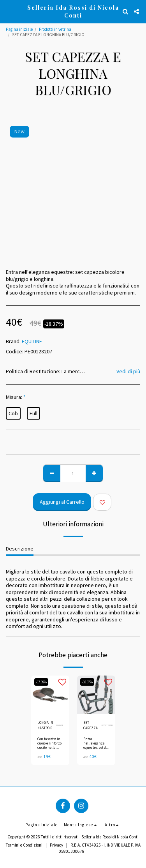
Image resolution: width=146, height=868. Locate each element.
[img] (50, 695)
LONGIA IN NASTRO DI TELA (45, 725)
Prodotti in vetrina (55, 29)
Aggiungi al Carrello (62, 502)
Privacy (56, 845)
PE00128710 (107, 725)
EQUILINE (32, 341)
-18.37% (87, 682)
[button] (9, 11)
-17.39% (41, 682)
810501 (60, 725)
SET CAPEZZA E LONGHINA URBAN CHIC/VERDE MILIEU (92, 725)
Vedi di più (128, 371)
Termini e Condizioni (24, 845)
